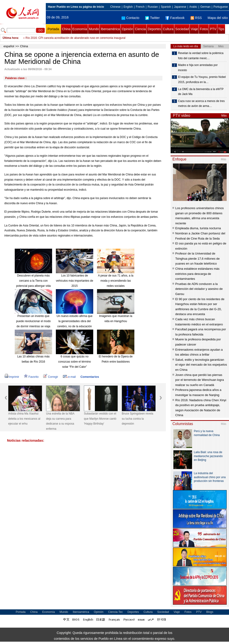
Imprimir (12, 377)
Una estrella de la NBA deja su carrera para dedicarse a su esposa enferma (60, 421)
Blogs (210, 612)
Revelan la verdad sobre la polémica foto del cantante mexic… (201, 56)
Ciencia (140, 29)
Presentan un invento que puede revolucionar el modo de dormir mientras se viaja (33, 321)
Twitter (152, 18)
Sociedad (182, 29)
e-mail (69, 377)
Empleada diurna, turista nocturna (198, 228)
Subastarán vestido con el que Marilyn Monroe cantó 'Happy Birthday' (100, 419)
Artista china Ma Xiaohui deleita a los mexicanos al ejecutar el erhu (24, 419)
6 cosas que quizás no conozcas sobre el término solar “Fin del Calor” (75, 362)
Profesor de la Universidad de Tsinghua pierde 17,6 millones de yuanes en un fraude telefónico (197, 258)
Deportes (154, 29)
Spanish (166, 7)
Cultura (168, 29)
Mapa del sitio (218, 18)
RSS (196, 18)
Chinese (115, 7)
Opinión (127, 29)
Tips (221, 29)
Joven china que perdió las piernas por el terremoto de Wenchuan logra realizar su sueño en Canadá (200, 380)
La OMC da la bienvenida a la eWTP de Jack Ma (201, 92)
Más (224, 116)
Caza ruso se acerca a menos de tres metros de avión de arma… (201, 104)
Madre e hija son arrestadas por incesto (198, 68)
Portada (53, 29)
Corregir (51, 377)
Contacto (130, 18)
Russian (153, 7)
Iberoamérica (110, 29)
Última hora (10, 38)
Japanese (180, 7)
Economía (80, 29)
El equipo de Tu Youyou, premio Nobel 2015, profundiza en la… (202, 80)
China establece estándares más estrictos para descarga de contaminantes (197, 274)
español (9, 46)
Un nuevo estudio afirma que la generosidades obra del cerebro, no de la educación (74, 321)
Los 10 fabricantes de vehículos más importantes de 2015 (74, 281)
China (66, 29)
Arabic (193, 7)
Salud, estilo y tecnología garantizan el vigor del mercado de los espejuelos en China (201, 365)
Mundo (94, 29)
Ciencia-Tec (116, 612)
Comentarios (90, 377)
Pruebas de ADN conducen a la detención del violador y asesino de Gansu (199, 289)
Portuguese (221, 7)
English (128, 7)
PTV (213, 29)
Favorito (31, 377)
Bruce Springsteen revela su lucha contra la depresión (138, 419)
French (140, 7)
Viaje (194, 29)
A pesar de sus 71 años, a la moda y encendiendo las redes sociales (116, 281)
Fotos (204, 29)
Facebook (175, 18)
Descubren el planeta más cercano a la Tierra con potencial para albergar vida (33, 281)
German (205, 7)
